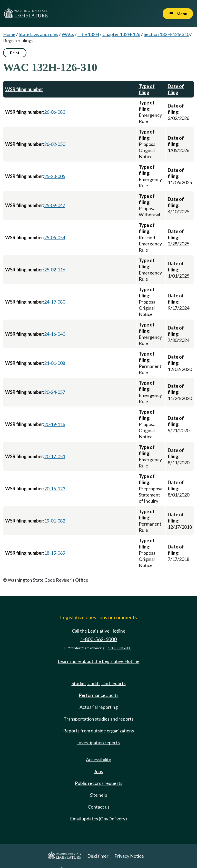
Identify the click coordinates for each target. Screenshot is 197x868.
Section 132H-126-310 (166, 34)
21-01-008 (55, 363)
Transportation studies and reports (99, 719)
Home (9, 34)
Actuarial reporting (99, 707)
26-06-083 (55, 112)
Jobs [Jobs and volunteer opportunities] (98, 771)
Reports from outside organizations (98, 731)
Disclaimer (98, 856)
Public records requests (99, 783)
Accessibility (98, 759)
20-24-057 (55, 392)
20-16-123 (55, 489)
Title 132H (88, 34)
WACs (68, 34)
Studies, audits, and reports (99, 683)
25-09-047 (55, 205)
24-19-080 (55, 302)
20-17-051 (55, 456)
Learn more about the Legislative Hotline (99, 661)
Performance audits (99, 695)
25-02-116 (55, 270)
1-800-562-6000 (98, 639)
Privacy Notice (129, 856)
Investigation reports (98, 742)
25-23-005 (55, 176)
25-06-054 (55, 237)
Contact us (99, 807)
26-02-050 (55, 144)
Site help (99, 795)
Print (15, 53)
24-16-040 (55, 334)
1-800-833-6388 (120, 648)
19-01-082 (55, 521)
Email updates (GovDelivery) (98, 819)
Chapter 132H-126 (121, 34)
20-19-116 (55, 424)
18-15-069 (55, 553)
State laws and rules (38, 34)
